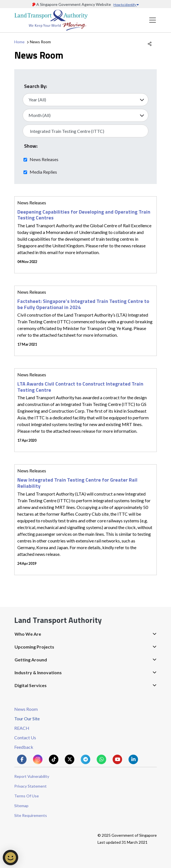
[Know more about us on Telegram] (85, 759)
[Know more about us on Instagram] (38, 759)
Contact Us (25, 737)
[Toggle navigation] (153, 20)
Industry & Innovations (38, 672)
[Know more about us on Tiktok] (54, 759)
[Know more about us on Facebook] (22, 759)
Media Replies (43, 172)
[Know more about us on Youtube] (117, 759)
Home (19, 42)
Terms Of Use (27, 796)
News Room (26, 709)
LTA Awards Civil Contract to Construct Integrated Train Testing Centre (80, 387)
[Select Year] (85, 100)
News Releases (44, 159)
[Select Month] (85, 115)
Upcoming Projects (34, 647)
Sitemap (21, 806)
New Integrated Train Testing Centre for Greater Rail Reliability (77, 483)
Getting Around (31, 660)
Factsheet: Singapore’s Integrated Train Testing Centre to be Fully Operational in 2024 (83, 304)
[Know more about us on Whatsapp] (101, 759)
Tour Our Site (27, 718)
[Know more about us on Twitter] (70, 759)
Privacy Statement (30, 786)
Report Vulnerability (32, 776)
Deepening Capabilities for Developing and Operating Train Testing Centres (84, 215)
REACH (22, 728)
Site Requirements (31, 815)
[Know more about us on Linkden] (133, 759)
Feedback (24, 747)
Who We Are (28, 634)
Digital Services (31, 685)
